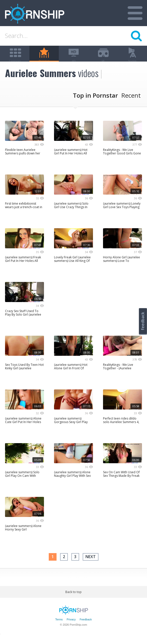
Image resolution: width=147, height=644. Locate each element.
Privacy (71, 627)
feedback (143, 321)
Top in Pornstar (95, 103)
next (91, 564)
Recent (131, 103)
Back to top (73, 599)
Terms (59, 627)
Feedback (86, 627)
